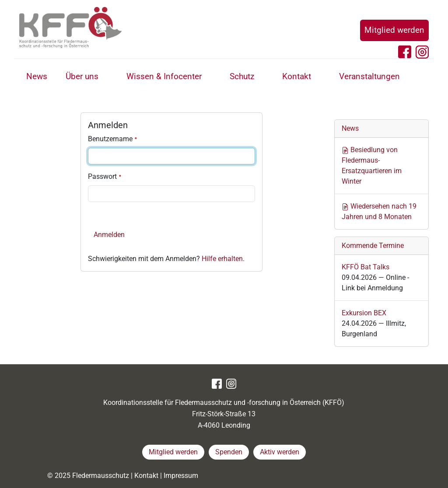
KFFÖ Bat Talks (366, 267)
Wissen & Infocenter (164, 76)
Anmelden (109, 235)
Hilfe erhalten (222, 259)
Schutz (242, 76)
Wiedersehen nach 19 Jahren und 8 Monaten (379, 211)
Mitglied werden (394, 30)
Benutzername (113, 139)
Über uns (82, 76)
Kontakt (297, 76)
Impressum (181, 476)
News (37, 76)
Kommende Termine (373, 246)
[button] (108, 78)
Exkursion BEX (364, 313)
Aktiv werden (280, 452)
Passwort (105, 176)
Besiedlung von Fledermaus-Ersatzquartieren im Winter (372, 166)
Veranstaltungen (369, 76)
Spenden (229, 452)
